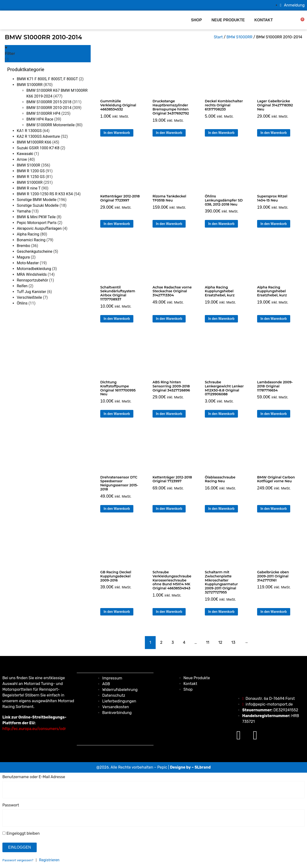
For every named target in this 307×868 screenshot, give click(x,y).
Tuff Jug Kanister (31, 292)
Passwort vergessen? (18, 860)
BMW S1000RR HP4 (43, 113)
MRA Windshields (32, 274)
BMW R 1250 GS (31, 177)
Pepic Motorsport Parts (37, 223)
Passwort (11, 805)
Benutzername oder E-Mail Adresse (34, 777)
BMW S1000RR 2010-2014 (49, 108)
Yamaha (24, 211)
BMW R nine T (29, 188)
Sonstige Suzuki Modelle (38, 205)
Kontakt (263, 20)
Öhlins (22, 303)
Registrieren (49, 860)
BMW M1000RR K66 (34, 142)
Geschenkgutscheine (35, 251)
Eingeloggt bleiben (21, 834)
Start (218, 37)
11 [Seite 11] (208, 642)
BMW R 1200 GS (31, 171)
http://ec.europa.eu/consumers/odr (34, 729)
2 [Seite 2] (161, 642)
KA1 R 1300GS (29, 131)
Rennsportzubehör (32, 280)
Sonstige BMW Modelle (37, 200)
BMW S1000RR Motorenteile (50, 125)
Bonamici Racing (31, 240)
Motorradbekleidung (34, 269)
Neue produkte (228, 20)
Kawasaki (25, 154)
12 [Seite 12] (220, 642)
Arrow (22, 159)
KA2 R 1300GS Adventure (38, 136)
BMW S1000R (28, 165)
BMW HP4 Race (40, 119)
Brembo (24, 246)
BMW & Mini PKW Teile (36, 217)
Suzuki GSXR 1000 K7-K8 (38, 148)
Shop (196, 20)
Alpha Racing (28, 234)
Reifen (22, 286)
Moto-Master (28, 263)
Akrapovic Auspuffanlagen (39, 228)
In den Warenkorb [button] (117, 133)
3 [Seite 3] (173, 642)
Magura (23, 257)
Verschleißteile (29, 297)
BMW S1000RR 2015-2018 (49, 102)
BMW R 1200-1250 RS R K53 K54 (45, 194)
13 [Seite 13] (233, 642)
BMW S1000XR (30, 182)
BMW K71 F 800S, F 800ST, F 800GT (47, 79)
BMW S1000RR (30, 85)
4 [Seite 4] (184, 642)
